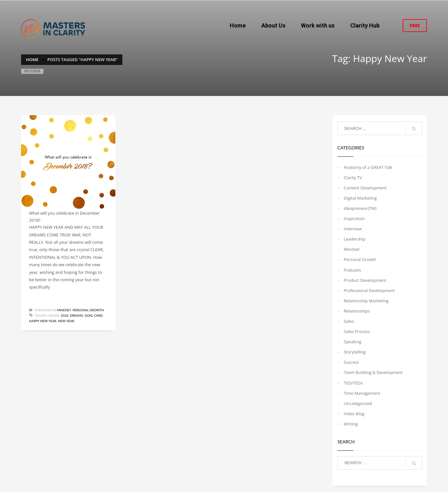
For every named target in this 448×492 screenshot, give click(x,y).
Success (351, 362)
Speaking (353, 342)
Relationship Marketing (366, 301)
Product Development (365, 280)
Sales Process (357, 331)
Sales (349, 321)
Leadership (355, 239)
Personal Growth (88, 310)
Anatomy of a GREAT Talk (368, 167)
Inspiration (354, 218)
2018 (65, 315)
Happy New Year (43, 321)
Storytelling (355, 352)
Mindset (64, 310)
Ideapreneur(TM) (360, 208)
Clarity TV (353, 178)
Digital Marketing (360, 198)
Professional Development (369, 290)
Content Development (365, 188)
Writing (351, 424)
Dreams (77, 315)
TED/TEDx (353, 383)
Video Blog (354, 414)
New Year (66, 321)
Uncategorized (358, 403)
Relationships (357, 311)
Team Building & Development (373, 372)
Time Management (362, 393)
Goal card (94, 315)
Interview (353, 229)
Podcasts (352, 270)
